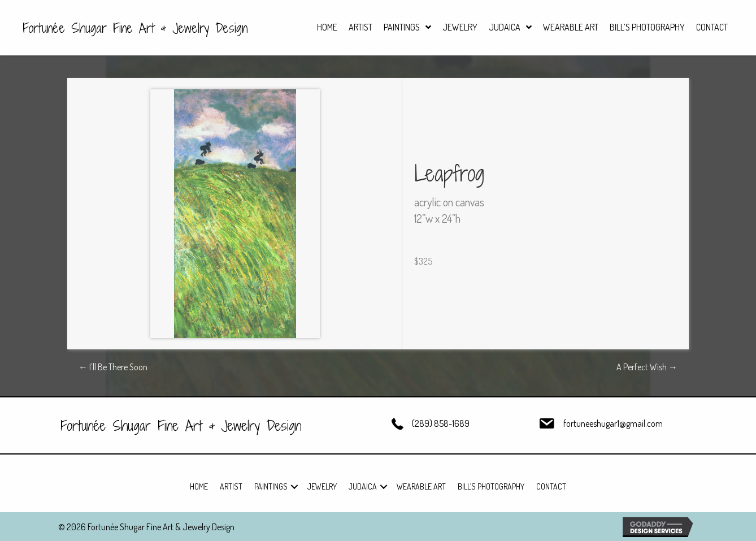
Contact (551, 486)
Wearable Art (421, 486)
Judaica (363, 486)
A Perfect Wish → (647, 367)
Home (199, 486)
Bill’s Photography (491, 486)
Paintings (271, 486)
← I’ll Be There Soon (113, 367)
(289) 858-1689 (441, 423)
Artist (231, 486)
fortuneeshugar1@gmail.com (613, 423)
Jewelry (322, 486)
